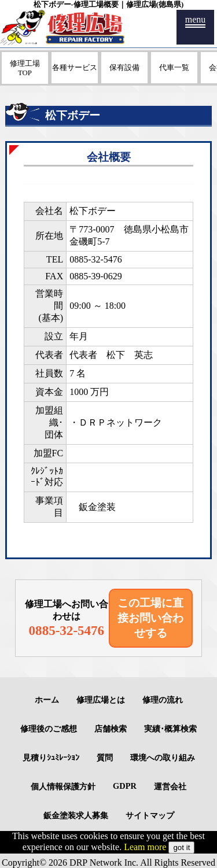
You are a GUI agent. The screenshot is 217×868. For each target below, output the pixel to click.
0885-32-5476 (96, 259)
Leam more (145, 847)
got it (181, 847)
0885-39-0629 (96, 276)
